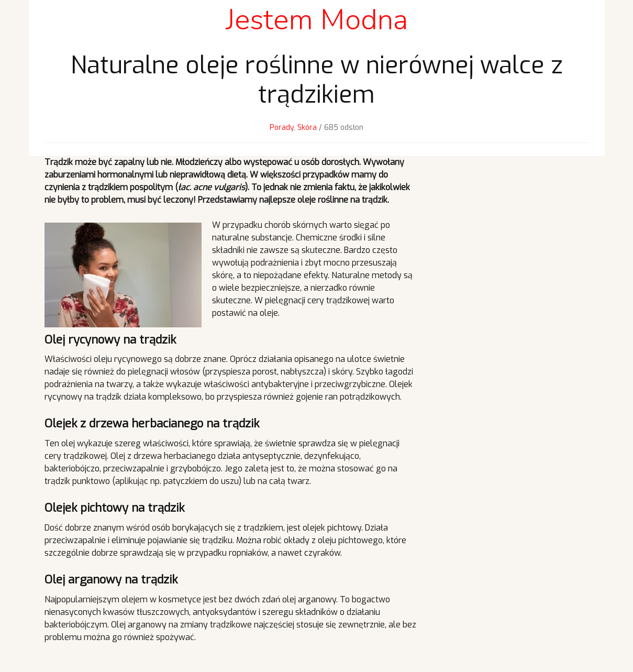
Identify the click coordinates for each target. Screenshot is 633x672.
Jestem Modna (317, 20)
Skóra (307, 128)
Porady (282, 128)
